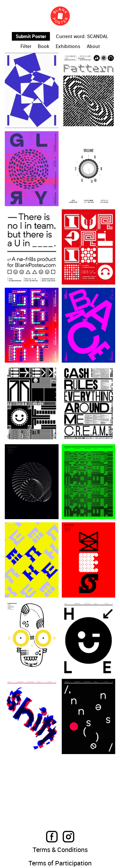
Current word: (71, 36)
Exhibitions (68, 47)
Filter (26, 46)
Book (44, 47)
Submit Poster (31, 36)
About (93, 47)
